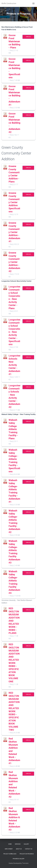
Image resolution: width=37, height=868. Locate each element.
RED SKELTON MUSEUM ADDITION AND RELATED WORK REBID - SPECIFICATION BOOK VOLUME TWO (14, 711)
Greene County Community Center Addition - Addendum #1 (14, 232)
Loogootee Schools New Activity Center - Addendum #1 (14, 365)
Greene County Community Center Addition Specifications (14, 202)
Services (18, 844)
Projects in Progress (27, 854)
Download (28, 37)
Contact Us (29, 849)
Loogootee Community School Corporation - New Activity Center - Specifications (14, 332)
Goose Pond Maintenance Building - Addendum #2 (14, 123)
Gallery (26, 844)
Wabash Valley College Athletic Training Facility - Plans (13, 429)
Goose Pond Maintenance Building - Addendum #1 (14, 96)
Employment (9, 849)
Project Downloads (10, 854)
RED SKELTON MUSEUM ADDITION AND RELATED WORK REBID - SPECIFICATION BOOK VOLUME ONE (14, 663)
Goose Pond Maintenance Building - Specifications (14, 68)
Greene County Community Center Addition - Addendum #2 (14, 262)
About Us (19, 849)
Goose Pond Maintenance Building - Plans (14, 41)
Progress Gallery (19, 859)
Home (10, 844)
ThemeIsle (25, 863)
